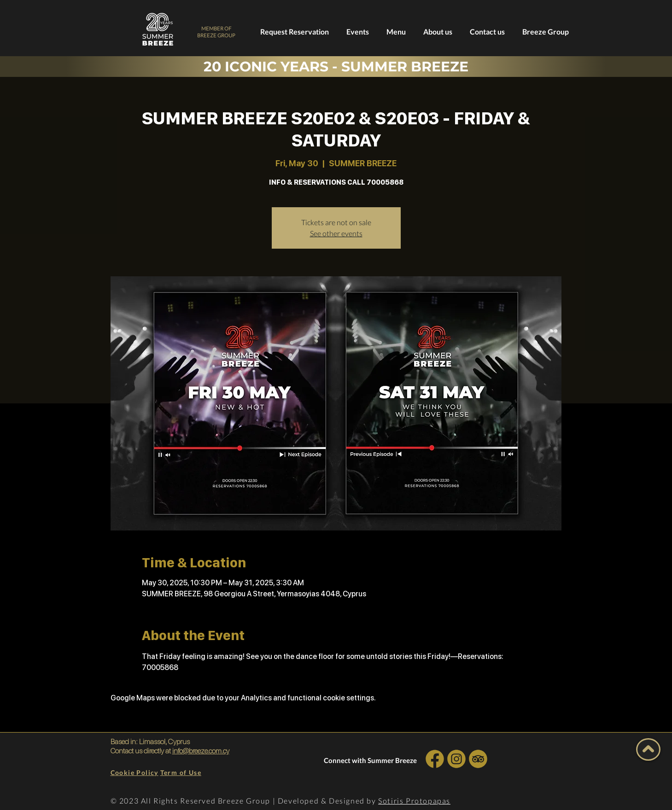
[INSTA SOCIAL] (457, 759)
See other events (336, 233)
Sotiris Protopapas (414, 801)
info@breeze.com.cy (201, 751)
